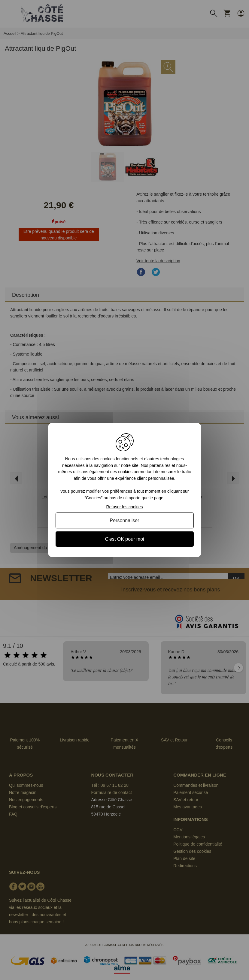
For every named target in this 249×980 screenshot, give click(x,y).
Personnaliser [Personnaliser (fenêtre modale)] (125, 520)
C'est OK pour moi (124, 539)
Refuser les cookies (124, 507)
